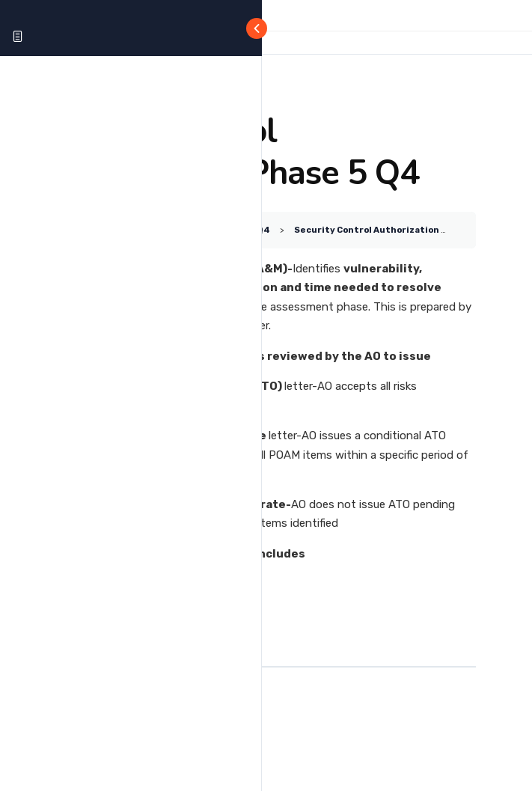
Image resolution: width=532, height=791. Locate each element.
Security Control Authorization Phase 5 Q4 (392, 230)
